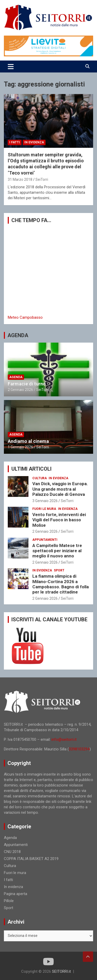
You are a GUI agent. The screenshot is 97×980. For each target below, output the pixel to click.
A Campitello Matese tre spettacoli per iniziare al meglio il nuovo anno (57, 551)
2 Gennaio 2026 (20, 390)
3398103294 (79, 749)
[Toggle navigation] (11, 66)
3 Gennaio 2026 (45, 501)
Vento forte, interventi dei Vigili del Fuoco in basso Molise (59, 520)
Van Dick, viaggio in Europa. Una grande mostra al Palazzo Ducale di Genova (60, 489)
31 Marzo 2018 (20, 179)
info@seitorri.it (64, 739)
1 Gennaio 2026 (20, 447)
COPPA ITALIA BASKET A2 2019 (31, 859)
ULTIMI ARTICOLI (31, 469)
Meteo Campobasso (25, 317)
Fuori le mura (44, 509)
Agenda (16, 377)
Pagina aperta (16, 894)
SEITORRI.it (61, 971)
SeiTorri (42, 179)
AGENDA (18, 335)
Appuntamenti (45, 540)
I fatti (15, 142)
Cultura (40, 478)
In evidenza (34, 142)
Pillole (9, 901)
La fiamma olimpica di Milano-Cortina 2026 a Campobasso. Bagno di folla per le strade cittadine (61, 584)
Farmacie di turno (27, 384)
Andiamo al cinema (28, 441)
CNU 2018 (12, 852)
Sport (59, 570)
